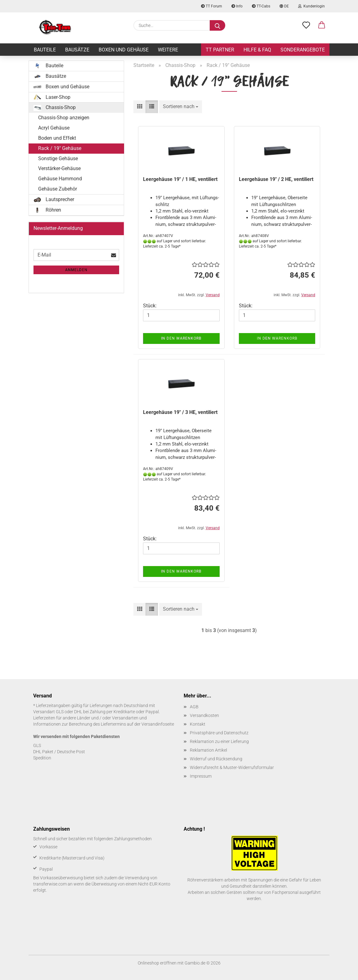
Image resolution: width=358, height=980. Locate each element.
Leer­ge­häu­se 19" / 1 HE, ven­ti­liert (180, 179)
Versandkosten (204, 715)
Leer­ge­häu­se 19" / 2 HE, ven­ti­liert (276, 179)
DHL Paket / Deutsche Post (59, 752)
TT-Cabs (261, 6)
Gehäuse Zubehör (58, 189)
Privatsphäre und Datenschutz (219, 733)
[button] (322, 25)
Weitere (168, 50)
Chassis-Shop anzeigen (64, 118)
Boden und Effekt (57, 138)
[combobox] (181, 107)
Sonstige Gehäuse (58, 158)
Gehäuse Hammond (60, 179)
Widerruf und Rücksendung (216, 759)
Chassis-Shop (55, 108)
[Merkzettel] (306, 25)
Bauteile (45, 50)
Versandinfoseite (158, 724)
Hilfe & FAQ (257, 50)
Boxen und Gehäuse (124, 50)
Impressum (201, 776)
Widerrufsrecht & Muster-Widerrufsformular (232, 767)
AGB (194, 707)
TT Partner (220, 50)
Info (237, 6)
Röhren (47, 210)
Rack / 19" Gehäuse (60, 148)
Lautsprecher (54, 200)
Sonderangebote (303, 50)
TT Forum (212, 6)
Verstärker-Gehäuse (59, 168)
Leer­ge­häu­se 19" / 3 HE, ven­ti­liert (180, 412)
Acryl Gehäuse (54, 128)
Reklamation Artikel (208, 750)
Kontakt (198, 724)
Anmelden (76, 270)
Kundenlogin (311, 6)
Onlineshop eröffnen (157, 963)
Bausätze (77, 50)
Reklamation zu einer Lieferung (219, 741)
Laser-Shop (52, 97)
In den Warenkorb (181, 338)
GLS (37, 745)
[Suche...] (217, 25)
